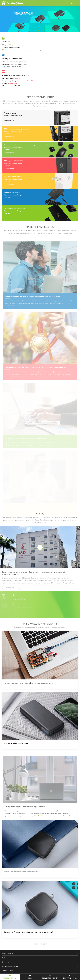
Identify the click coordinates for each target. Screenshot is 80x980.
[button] (38, 30)
